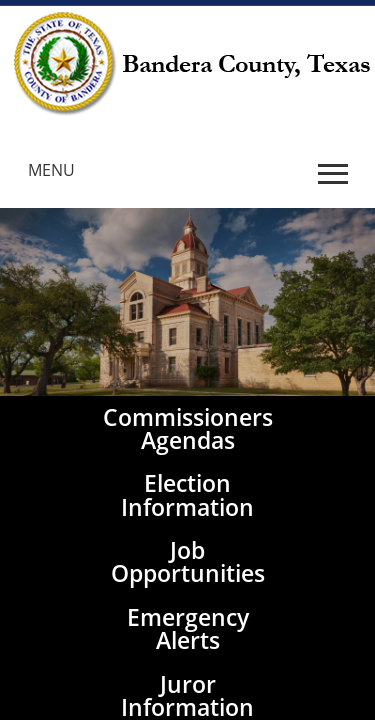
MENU (51, 170)
